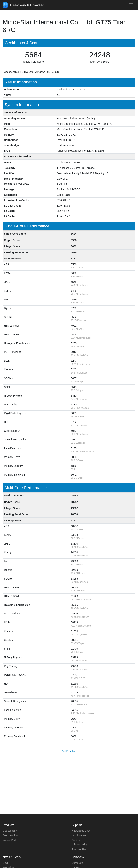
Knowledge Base (81, 831)
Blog (5, 863)
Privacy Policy (80, 845)
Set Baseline (69, 751)
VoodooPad (9, 840)
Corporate (77, 863)
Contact (76, 840)
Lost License (79, 835)
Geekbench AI (11, 835)
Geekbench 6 (10, 831)
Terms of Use (79, 849)
